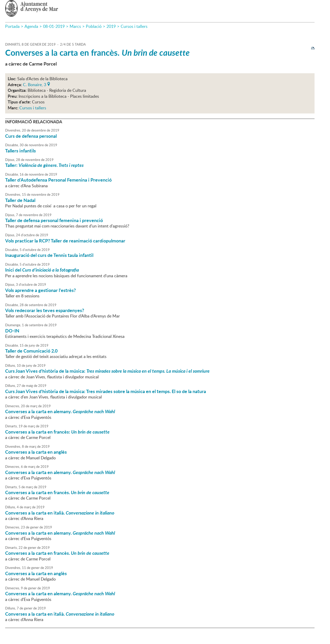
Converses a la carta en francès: (57, 432)
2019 (111, 26)
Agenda (31, 26)
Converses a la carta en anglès (36, 452)
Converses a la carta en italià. (60, 513)
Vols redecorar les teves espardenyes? (45, 310)
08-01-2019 (54, 26)
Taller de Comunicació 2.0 (31, 351)
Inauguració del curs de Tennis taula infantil (49, 255)
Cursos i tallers (134, 26)
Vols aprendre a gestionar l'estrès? (40, 290)
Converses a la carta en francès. (97, 52)
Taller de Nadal (20, 200)
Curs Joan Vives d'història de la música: (107, 371)
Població (94, 26)
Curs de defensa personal (31, 136)
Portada (12, 26)
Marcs (75, 26)
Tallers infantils (20, 151)
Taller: (44, 165)
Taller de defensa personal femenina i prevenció (54, 220)
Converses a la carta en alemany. (60, 411)
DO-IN (12, 331)
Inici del (42, 270)
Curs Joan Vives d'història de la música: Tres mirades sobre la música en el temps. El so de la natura (106, 391)
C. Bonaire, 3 (35, 84)
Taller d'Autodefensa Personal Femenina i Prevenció (58, 180)
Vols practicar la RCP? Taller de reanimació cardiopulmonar (65, 241)
